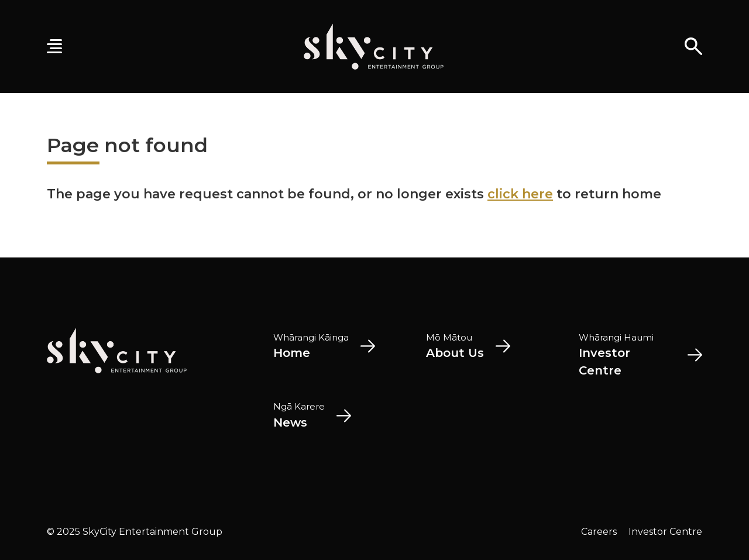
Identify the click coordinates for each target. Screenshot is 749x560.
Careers (599, 532)
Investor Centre (665, 532)
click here (520, 194)
